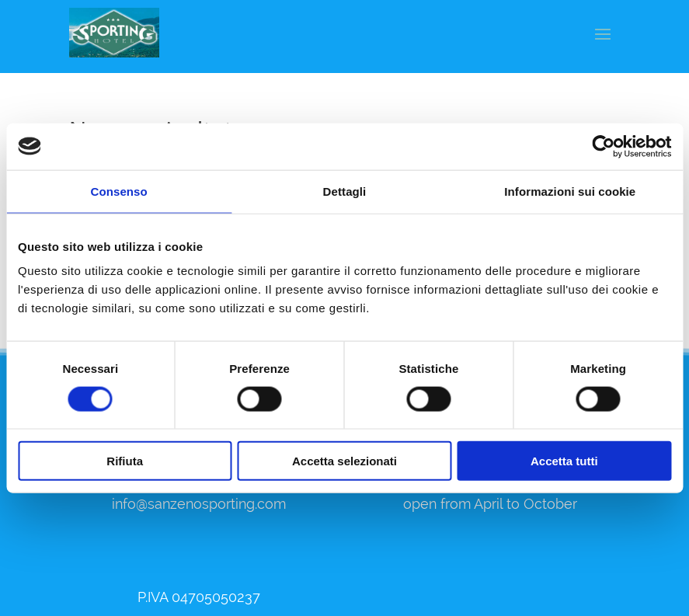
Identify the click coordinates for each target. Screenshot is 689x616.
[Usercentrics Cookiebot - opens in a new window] (603, 146)
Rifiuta (125, 461)
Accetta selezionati (344, 461)
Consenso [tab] (119, 191)
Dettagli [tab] (345, 191)
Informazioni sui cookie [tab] (570, 191)
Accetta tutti (564, 461)
